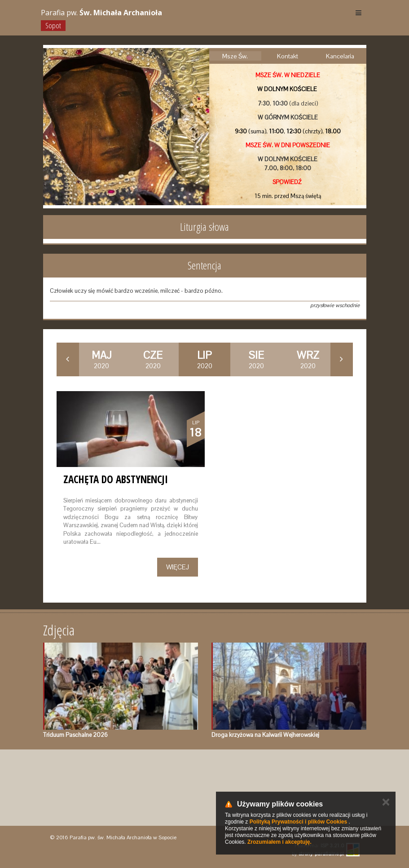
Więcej (178, 567)
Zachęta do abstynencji (116, 479)
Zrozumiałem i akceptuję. (279, 842)
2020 (101, 359)
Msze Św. (235, 56)
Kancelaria (340, 56)
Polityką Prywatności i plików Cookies (298, 822)
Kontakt (288, 56)
